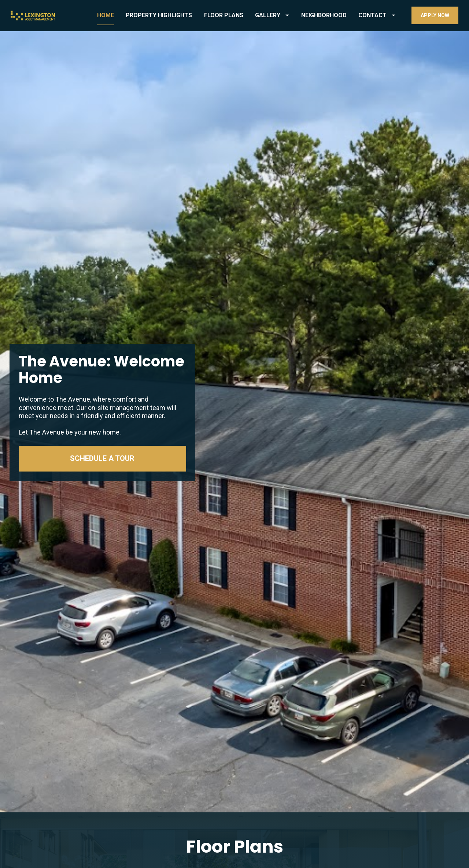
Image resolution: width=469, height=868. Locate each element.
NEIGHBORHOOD (324, 15)
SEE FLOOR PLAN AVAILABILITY (234, 809)
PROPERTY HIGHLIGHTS (159, 15)
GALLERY (272, 15)
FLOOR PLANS (224, 15)
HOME (106, 15)
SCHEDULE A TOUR (102, 338)
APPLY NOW (435, 15)
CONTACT (377, 15)
